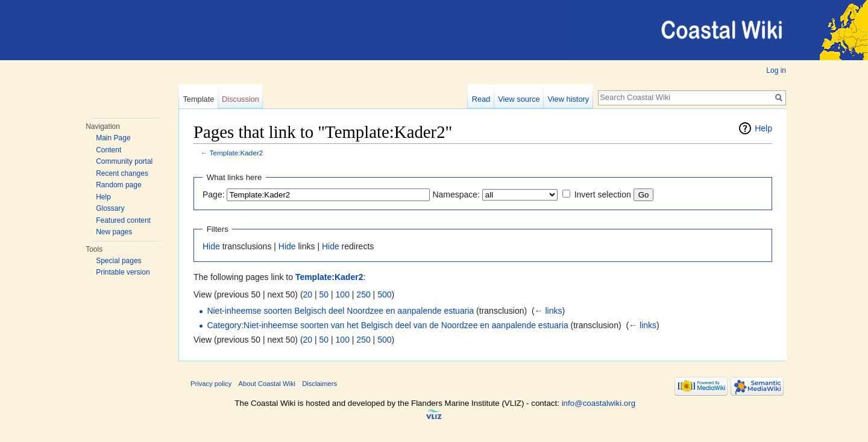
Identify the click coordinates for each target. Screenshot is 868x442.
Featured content (123, 220)
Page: (214, 195)
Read (481, 99)
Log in (776, 70)
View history (568, 99)
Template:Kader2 (237, 153)
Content (108, 150)
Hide (211, 246)
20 (308, 294)
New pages (114, 232)
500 (384, 294)
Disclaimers (319, 384)
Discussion (241, 99)
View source (519, 99)
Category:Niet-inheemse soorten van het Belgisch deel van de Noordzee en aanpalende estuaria (387, 325)
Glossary (110, 208)
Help (103, 197)
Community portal (124, 161)
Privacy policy (211, 384)
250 (363, 294)
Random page (118, 185)
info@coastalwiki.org (599, 403)
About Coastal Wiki (267, 384)
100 (343, 294)
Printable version (123, 272)
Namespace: (456, 195)
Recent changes (122, 173)
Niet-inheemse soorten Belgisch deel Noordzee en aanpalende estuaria (340, 311)
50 (324, 294)
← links (549, 311)
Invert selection (603, 195)
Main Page (113, 138)
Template (198, 99)
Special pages (118, 261)
